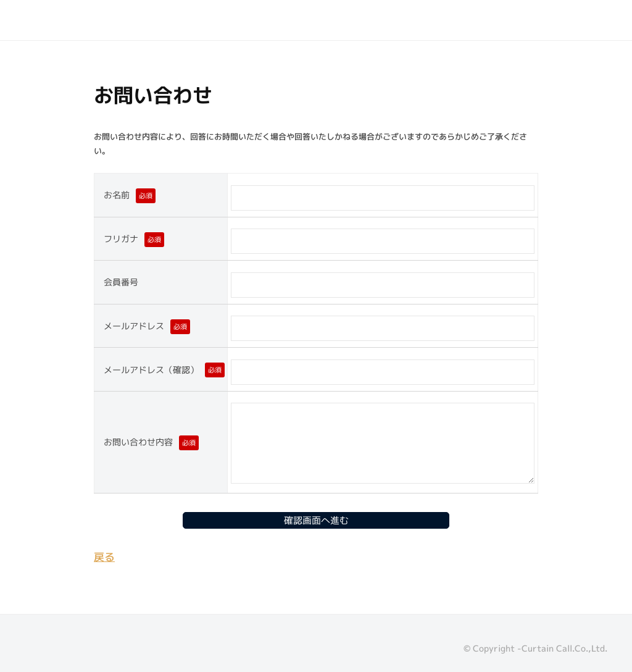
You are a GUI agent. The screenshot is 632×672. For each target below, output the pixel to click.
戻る (104, 557)
